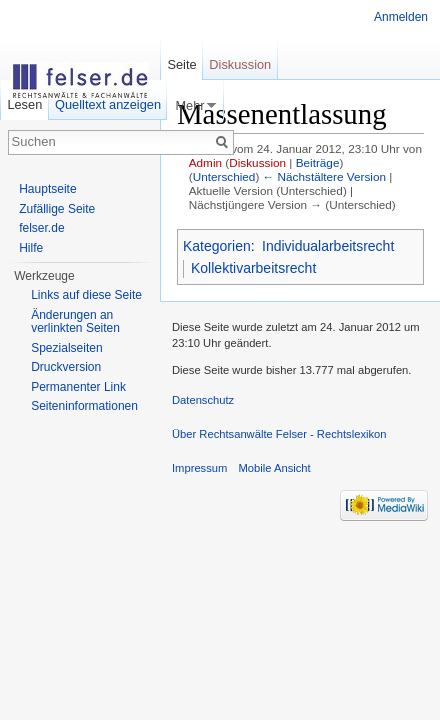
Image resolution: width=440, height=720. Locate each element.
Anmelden (401, 17)
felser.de (41, 228)
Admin (205, 162)
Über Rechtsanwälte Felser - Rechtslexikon (279, 434)
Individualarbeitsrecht (328, 246)
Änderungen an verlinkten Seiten (75, 322)
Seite (181, 64)
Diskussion (257, 162)
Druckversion (66, 367)
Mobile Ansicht (275, 468)
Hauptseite (47, 189)
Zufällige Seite (57, 209)
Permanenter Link (78, 387)
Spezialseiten (66, 348)
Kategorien (217, 246)
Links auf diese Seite (86, 295)
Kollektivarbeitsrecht (253, 268)
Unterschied (224, 176)
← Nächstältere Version (324, 176)
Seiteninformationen (84, 406)
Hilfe (31, 248)
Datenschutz (203, 400)
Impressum (199, 468)
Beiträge (318, 162)
